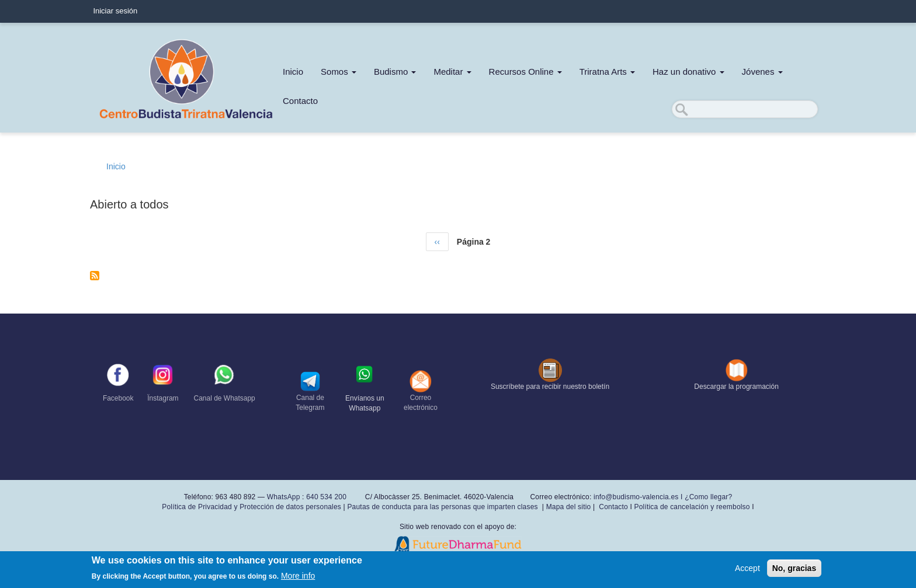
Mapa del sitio (569, 507)
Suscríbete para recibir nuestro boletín (550, 387)
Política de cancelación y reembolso (692, 507)
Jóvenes (762, 72)
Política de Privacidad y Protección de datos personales (251, 507)
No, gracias (794, 568)
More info (298, 576)
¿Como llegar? (708, 497)
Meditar (452, 72)
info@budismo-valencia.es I (639, 497)
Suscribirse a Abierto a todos (95, 276)
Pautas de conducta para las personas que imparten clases (442, 507)
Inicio (293, 72)
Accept (747, 568)
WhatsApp (284, 497)
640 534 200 (325, 497)
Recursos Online (525, 72)
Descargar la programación (736, 387)
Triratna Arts (607, 72)
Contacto (300, 101)
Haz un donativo (688, 72)
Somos (339, 72)
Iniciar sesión (115, 11)
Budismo (395, 72)
